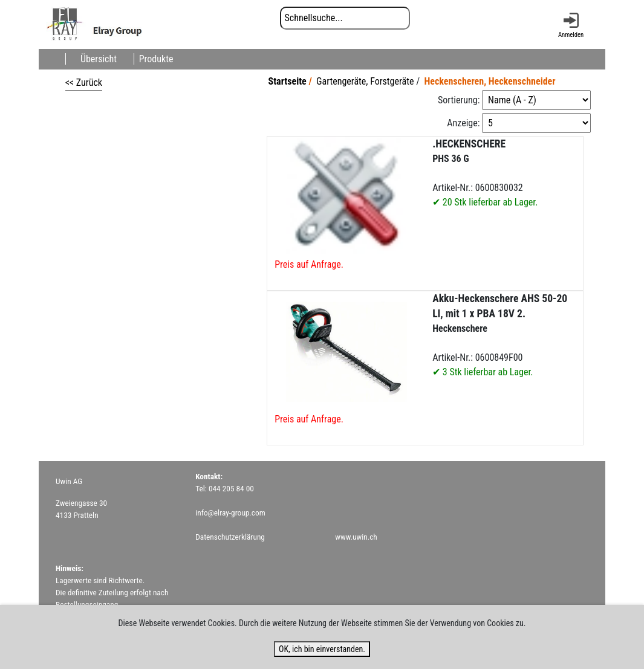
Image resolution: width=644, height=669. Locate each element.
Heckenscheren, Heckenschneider (490, 81)
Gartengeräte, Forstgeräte (365, 81)
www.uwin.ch (356, 537)
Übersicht (99, 59)
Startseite (288, 81)
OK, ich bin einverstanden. (322, 649)
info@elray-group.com (230, 513)
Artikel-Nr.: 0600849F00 (500, 335)
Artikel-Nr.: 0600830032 (485, 173)
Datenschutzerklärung (230, 537)
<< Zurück (84, 82)
